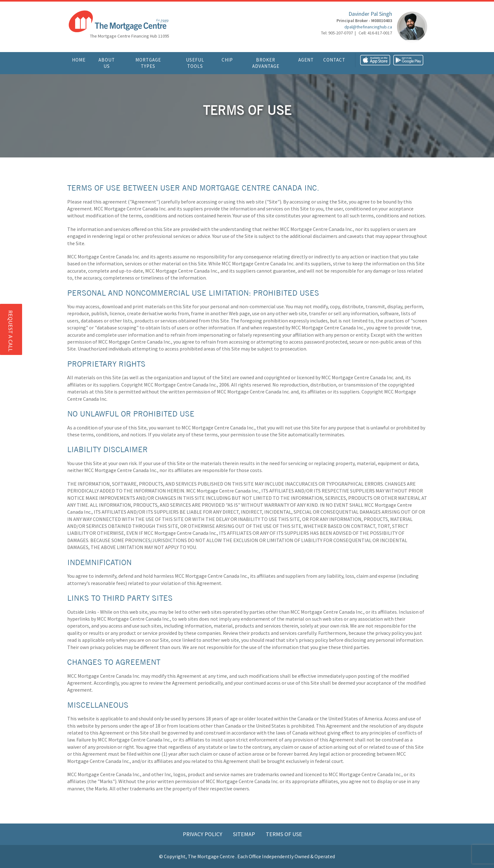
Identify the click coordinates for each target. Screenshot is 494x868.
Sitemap (245, 834)
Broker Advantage (266, 63)
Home (79, 60)
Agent (306, 60)
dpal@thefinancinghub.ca (368, 27)
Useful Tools (195, 63)
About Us (107, 63)
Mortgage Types (148, 63)
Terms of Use (284, 834)
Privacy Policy (203, 834)
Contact (334, 60)
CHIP (227, 60)
